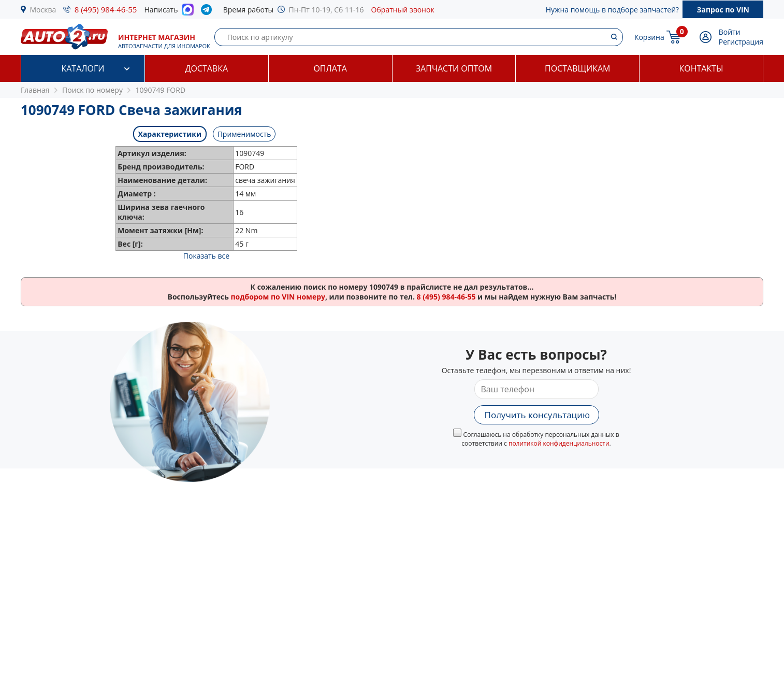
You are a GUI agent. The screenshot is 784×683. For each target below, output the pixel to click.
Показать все (206, 256)
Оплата (330, 68)
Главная (35, 90)
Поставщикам (577, 68)
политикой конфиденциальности (559, 443)
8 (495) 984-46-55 (106, 9)
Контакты (701, 68)
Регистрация (741, 42)
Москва (43, 10)
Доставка (206, 68)
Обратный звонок (403, 10)
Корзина (649, 37)
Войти (730, 32)
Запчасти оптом (454, 68)
